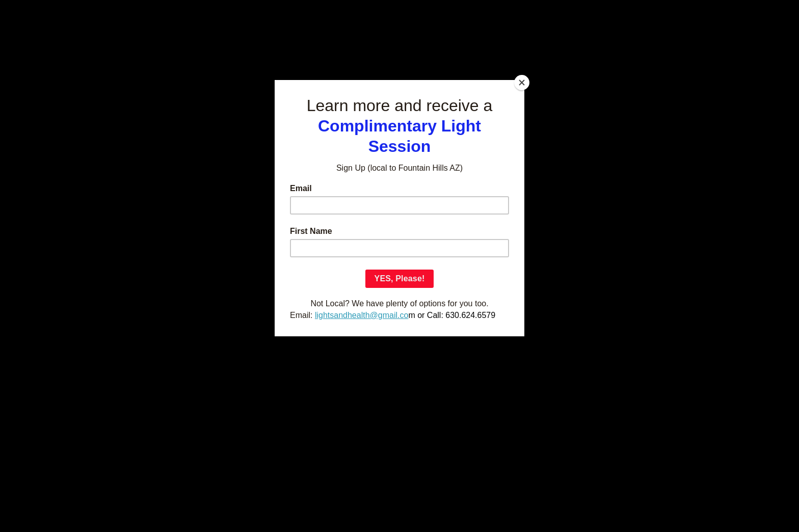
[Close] (522, 83)
